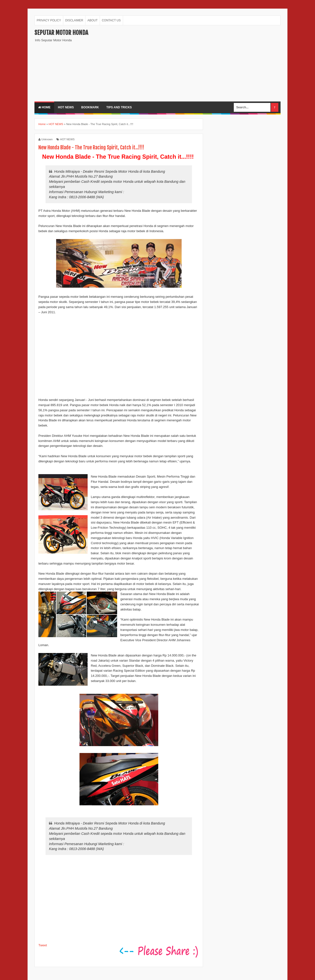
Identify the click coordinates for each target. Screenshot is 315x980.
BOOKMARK (90, 107)
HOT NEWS (66, 107)
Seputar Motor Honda (61, 33)
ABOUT (92, 20)
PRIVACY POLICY (49, 20)
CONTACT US (111, 20)
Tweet (43, 945)
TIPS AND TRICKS (119, 107)
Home (44, 107)
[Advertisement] (191, 63)
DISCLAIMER (74, 20)
